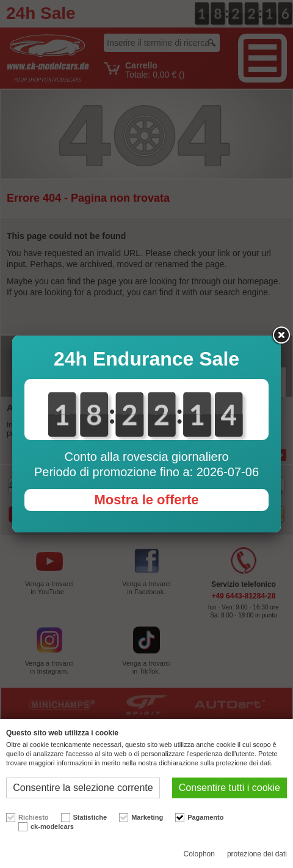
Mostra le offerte (146, 500)
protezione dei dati (257, 854)
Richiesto (34, 817)
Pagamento (205, 817)
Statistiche (90, 817)
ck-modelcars (52, 826)
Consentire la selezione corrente (83, 788)
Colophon (199, 854)
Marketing (147, 817)
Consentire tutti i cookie (230, 788)
